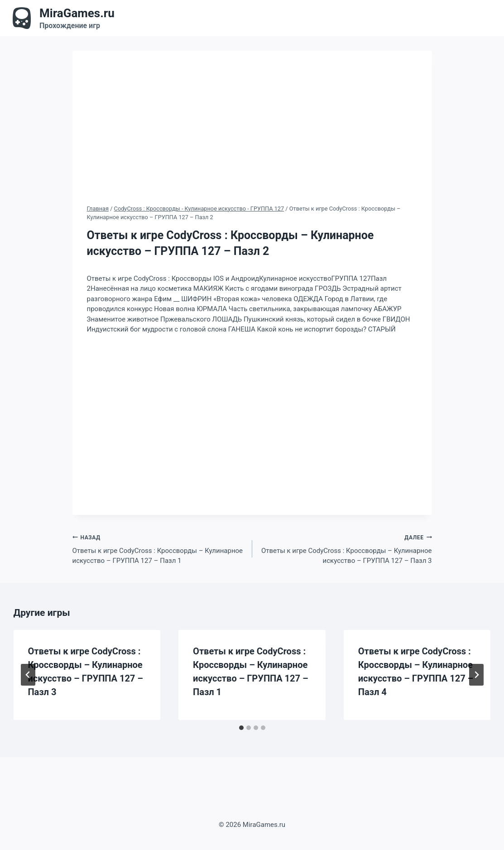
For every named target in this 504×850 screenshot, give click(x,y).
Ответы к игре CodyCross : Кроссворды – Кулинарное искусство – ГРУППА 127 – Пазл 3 (346, 549)
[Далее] (476, 675)
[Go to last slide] (28, 675)
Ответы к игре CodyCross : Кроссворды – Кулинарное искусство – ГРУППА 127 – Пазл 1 (159, 549)
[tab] (241, 728)
